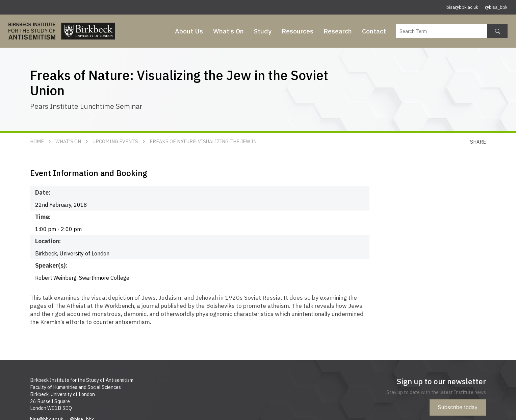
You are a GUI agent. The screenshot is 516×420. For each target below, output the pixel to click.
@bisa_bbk (496, 7)
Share (478, 142)
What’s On (228, 31)
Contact (374, 31)
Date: (43, 192)
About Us (189, 31)
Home (37, 141)
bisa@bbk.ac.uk (462, 7)
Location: (48, 241)
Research (338, 31)
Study (263, 31)
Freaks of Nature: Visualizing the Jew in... (205, 141)
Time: (43, 217)
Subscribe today (458, 407)
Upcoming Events (115, 141)
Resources (298, 31)
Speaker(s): (51, 265)
